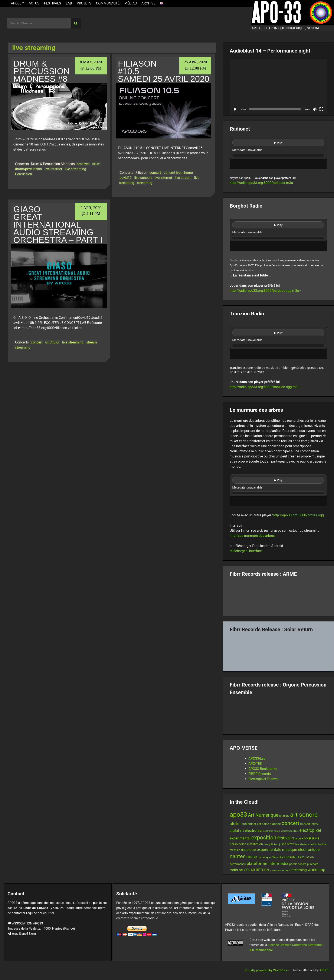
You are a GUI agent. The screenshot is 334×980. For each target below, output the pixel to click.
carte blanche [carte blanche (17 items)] (271, 824)
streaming (145, 183)
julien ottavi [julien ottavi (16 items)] (287, 844)
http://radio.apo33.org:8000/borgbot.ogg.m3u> (265, 291)
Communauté (108, 3)
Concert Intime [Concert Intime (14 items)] (309, 824)
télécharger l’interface (246, 551)
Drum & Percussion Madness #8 (42, 71)
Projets (84, 3)
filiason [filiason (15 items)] (296, 838)
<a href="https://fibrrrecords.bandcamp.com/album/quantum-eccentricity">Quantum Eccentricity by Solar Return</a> (278, 650)
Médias (131, 3)
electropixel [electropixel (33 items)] (310, 830)
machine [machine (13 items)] (235, 850)
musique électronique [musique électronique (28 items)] (301, 850)
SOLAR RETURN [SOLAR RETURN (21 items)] (257, 870)
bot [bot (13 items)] (259, 824)
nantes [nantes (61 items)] (238, 856)
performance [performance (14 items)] (238, 864)
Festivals (53, 3)
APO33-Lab (257, 759)
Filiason (141, 173)
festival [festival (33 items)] (284, 838)
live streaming (76, 169)
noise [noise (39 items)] (252, 857)
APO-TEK (255, 764)
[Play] (235, 109)
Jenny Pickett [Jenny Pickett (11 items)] (271, 844)
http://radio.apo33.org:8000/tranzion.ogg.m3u (265, 387)
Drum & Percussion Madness (53, 164)
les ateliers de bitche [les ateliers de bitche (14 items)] (308, 844)
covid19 (125, 178)
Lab (69, 3)
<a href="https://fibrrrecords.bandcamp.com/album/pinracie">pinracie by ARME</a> (278, 595)
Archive (148, 3)
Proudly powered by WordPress (267, 970)
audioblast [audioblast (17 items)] (249, 824)
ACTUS (34, 3)
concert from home (178, 173)
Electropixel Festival (263, 779)
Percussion (24, 174)
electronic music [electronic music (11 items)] (272, 831)
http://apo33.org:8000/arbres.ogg (298, 515)
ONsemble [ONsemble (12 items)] (278, 857)
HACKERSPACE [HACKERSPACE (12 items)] (310, 839)
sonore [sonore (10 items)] (273, 870)
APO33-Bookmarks (263, 769)
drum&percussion (29, 169)
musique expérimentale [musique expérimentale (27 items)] (261, 850)
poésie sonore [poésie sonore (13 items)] (298, 864)
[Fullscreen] (321, 109)
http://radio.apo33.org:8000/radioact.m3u (261, 183)
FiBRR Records (260, 774)
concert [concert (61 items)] (290, 823)
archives (83, 164)
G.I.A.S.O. (53, 342)
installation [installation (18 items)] (255, 844)
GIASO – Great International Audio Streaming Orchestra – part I (58, 225)
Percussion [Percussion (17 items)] (306, 857)
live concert (143, 178)
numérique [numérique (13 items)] (264, 857)
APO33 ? (17, 3)
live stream (183, 178)
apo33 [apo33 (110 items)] (238, 815)
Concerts (22, 164)
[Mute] (315, 109)
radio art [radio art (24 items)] (236, 870)
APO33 (324, 970)
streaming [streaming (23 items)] (299, 870)
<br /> (278, 153)
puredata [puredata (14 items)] (313, 864)
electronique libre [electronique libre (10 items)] (290, 831)
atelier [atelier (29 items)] (235, 824)
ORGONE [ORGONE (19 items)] (291, 857)
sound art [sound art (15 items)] (284, 870)
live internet (53, 169)
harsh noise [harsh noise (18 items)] (238, 844)
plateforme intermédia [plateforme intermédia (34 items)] (268, 864)
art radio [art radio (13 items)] (284, 816)
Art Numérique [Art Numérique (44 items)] (263, 815)
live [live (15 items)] (324, 844)
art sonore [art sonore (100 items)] (304, 815)
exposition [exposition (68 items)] (264, 838)
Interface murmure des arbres (252, 536)
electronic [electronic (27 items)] (253, 830)
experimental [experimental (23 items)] (240, 838)
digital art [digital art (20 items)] (237, 831)
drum (96, 164)
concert (155, 173)
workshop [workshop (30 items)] (316, 870)
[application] (278, 86)
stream (92, 342)
